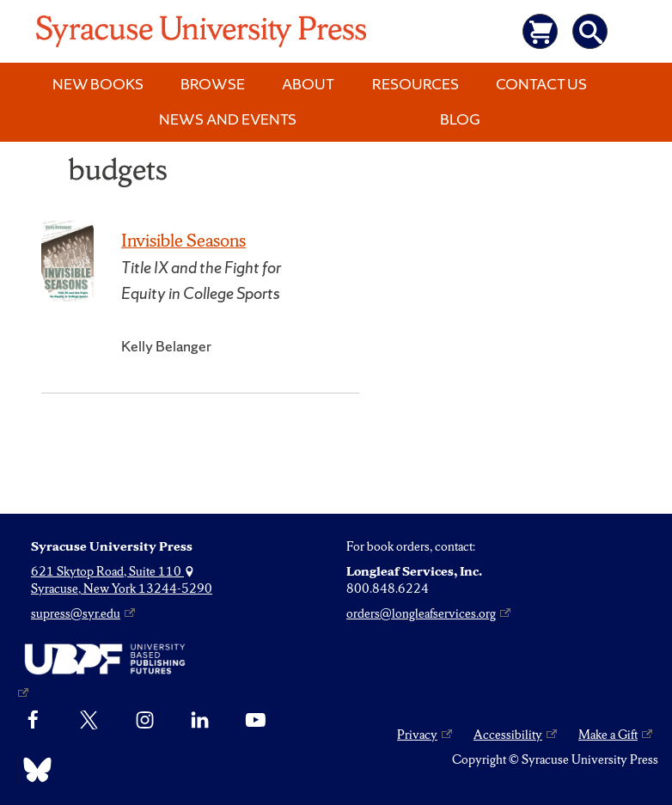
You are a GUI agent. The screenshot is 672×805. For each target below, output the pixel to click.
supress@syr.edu (76, 613)
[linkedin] (200, 721)
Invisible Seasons (183, 240)
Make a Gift (608, 735)
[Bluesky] (33, 770)
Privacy (417, 735)
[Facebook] (33, 721)
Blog (460, 119)
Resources (415, 84)
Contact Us (541, 84)
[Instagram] (145, 721)
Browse (213, 84)
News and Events (228, 119)
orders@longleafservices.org (421, 613)
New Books (98, 84)
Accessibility (508, 735)
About (308, 84)
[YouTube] (256, 721)
